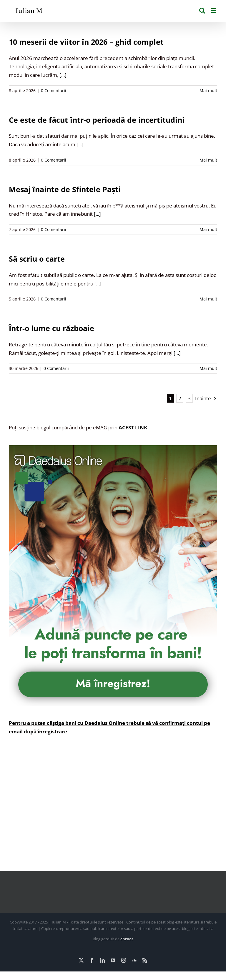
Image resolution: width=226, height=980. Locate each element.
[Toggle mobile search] (202, 10)
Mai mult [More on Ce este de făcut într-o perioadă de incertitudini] (208, 160)
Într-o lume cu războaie (51, 328)
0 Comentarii (54, 90)
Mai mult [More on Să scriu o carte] (208, 299)
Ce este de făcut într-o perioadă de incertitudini (97, 120)
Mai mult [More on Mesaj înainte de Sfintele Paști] (208, 229)
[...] (63, 75)
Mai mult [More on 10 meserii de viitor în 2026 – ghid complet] (208, 90)
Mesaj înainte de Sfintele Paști (65, 189)
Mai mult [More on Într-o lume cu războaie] (208, 368)
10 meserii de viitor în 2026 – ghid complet (86, 42)
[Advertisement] (113, 808)
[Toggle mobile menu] (214, 10)
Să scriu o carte (37, 259)
